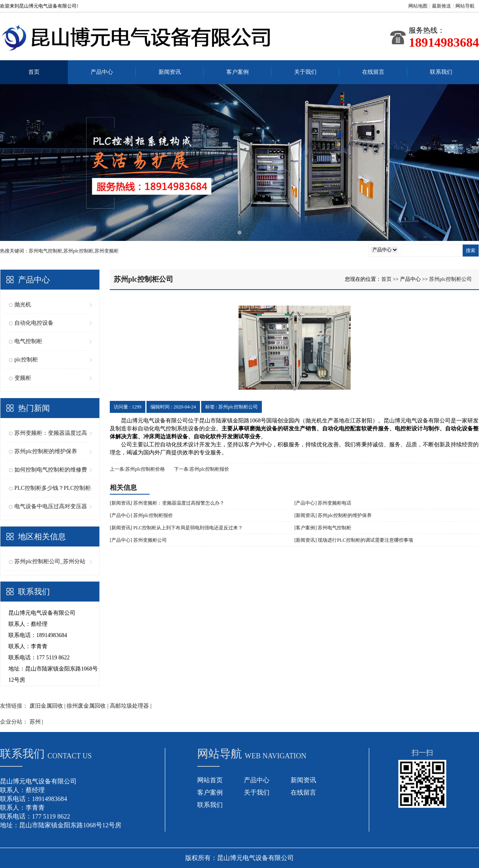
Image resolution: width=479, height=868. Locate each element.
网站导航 (465, 6)
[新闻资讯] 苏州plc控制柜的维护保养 (333, 515)
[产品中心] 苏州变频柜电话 (323, 503)
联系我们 (441, 72)
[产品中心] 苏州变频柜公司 (138, 540)
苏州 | (36, 722)
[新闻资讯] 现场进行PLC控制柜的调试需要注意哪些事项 (354, 540)
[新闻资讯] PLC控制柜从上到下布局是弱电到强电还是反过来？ (176, 528)
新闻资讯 (170, 72)
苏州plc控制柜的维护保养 (46, 451)
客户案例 (238, 72)
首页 (34, 72)
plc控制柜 (26, 360)
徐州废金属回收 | (88, 706)
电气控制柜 (28, 341)
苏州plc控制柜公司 (450, 279)
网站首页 (210, 780)
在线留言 (373, 72)
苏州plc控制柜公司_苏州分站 (50, 561)
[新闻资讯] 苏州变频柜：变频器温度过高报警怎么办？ (167, 503)
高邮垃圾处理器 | (131, 706)
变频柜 (23, 378)
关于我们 (305, 72)
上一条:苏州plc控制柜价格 (137, 469)
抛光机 (23, 305)
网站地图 (418, 6)
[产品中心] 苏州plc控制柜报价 (141, 515)
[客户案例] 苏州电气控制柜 (323, 528)
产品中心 (102, 72)
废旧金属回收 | (48, 706)
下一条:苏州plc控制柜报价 (202, 469)
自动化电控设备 (34, 323)
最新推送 (441, 6)
